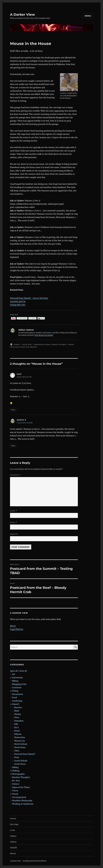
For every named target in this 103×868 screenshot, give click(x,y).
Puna (17, 757)
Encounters (18, 694)
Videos (13, 842)
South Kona (20, 764)
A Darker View (22, 14)
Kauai (17, 731)
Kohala (71, 344)
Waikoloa (33, 347)
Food (15, 697)
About (13, 626)
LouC (19, 374)
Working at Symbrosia (23, 804)
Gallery (13, 836)
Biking (15, 681)
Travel (15, 794)
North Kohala (21, 744)
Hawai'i (16, 704)
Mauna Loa (20, 741)
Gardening (17, 701)
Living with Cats (18, 305)
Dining (18, 714)
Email (14, 522)
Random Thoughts (59, 344)
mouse (22, 347)
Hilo (16, 724)
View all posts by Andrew (44, 335)
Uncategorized (19, 797)
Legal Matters (17, 629)
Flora (17, 717)
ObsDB (13, 848)
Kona (12, 347)
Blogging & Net (19, 684)
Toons (15, 791)
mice (17, 347)
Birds (17, 711)
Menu (88, 16)
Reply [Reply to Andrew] (13, 446)
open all (14, 671)
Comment (15, 475)
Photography (18, 774)
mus (27, 347)
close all (23, 671)
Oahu (17, 751)
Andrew (17, 344)
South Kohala (21, 761)
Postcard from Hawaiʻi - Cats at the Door (29, 298)
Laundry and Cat (18, 301)
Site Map (14, 824)
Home (13, 819)
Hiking (15, 767)
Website (14, 534)
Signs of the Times (21, 787)
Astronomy (17, 678)
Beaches (18, 707)
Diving (15, 691)
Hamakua (19, 721)
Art (14, 674)
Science (16, 784)
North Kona (20, 747)
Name (13, 511)
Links (13, 830)
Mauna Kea (20, 737)
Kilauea (18, 734)
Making (16, 771)
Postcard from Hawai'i (42, 344)
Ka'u (17, 727)
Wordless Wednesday (22, 801)
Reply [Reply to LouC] (13, 410)
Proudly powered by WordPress (35, 861)
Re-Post (16, 781)
